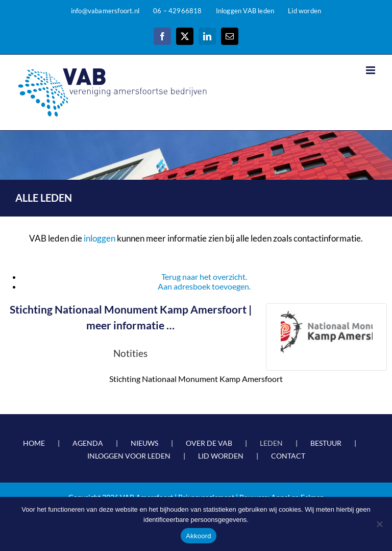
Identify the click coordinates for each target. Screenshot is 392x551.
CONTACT (288, 456)
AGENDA (88, 443)
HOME (34, 443)
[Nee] (379, 524)
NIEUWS (144, 443)
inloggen (100, 238)
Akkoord (198, 536)
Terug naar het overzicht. (204, 277)
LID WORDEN (221, 456)
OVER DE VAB (209, 443)
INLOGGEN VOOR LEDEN (129, 456)
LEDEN (271, 443)
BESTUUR (326, 443)
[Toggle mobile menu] (371, 70)
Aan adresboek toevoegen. (204, 286)
